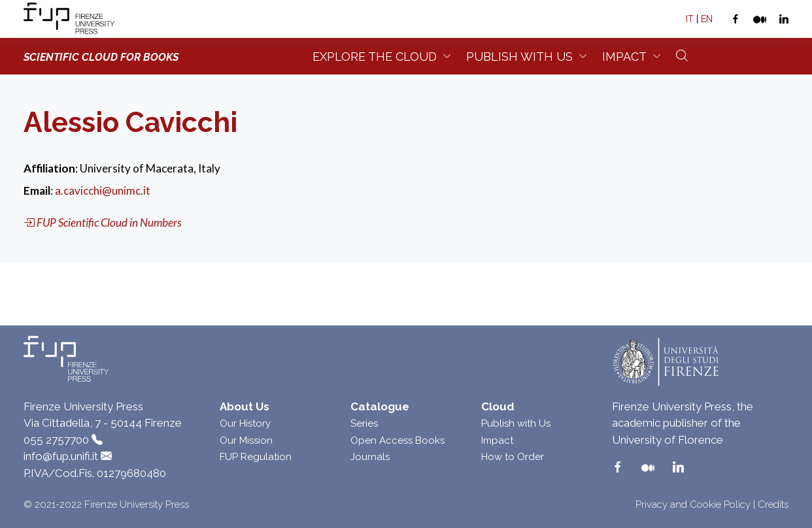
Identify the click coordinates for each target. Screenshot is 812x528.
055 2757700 (56, 440)
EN (707, 19)
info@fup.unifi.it (61, 456)
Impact (624, 57)
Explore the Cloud (375, 57)
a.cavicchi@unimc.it (103, 190)
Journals (370, 457)
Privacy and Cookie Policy (693, 504)
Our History (245, 423)
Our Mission (246, 440)
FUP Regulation (256, 457)
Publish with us (519, 57)
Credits (773, 504)
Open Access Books (398, 440)
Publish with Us (516, 423)
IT (690, 19)
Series (364, 423)
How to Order (513, 457)
